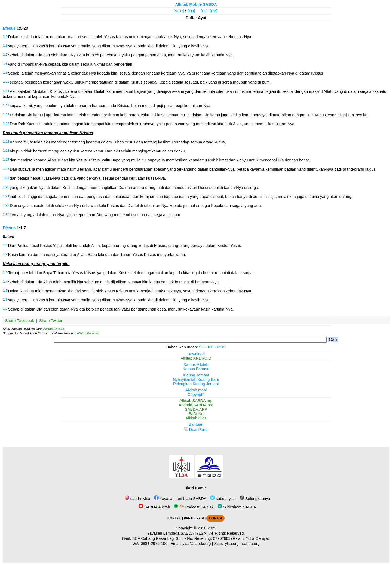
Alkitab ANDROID (196, 358)
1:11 (6, 91)
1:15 (6, 142)
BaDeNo (196, 414)
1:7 (5, 54)
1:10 (6, 82)
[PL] (204, 11)
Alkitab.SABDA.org (196, 401)
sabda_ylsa (137, 499)
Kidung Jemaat (196, 375)
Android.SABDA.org (196, 405)
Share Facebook (20, 321)
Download (196, 354)
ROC (221, 347)
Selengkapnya (255, 499)
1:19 (6, 178)
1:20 (6, 187)
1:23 (6, 214)
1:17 (6, 160)
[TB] (191, 11)
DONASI (215, 518)
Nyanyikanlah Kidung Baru (196, 379)
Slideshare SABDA (237, 507)
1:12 (6, 105)
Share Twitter (51, 321)
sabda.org (251, 544)
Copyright (196, 394)
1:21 (6, 196)
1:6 (5, 45)
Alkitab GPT (196, 418)
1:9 (5, 73)
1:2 (5, 254)
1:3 (5, 272)
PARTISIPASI (194, 518)
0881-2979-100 (154, 544)
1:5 (5, 36)
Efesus (9, 28)
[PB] (214, 11)
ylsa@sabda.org (197, 544)
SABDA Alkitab (154, 507)
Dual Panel (196, 430)
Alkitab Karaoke (88, 333)
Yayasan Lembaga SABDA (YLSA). (178, 533)
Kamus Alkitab (196, 364)
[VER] (179, 11)
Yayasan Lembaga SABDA (180, 499)
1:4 (5, 281)
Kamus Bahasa (196, 369)
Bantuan (196, 424)
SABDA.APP (196, 409)
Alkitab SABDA (54, 329)
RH (211, 347)
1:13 (6, 114)
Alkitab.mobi (196, 390)
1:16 (6, 151)
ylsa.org (232, 544)
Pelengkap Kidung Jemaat (196, 384)
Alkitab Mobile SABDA (196, 4)
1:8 (5, 64)
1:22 (6, 205)
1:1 (5, 245)
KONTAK (174, 518)
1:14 (6, 123)
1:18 (6, 169)
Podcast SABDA (194, 507)
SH (202, 347)
